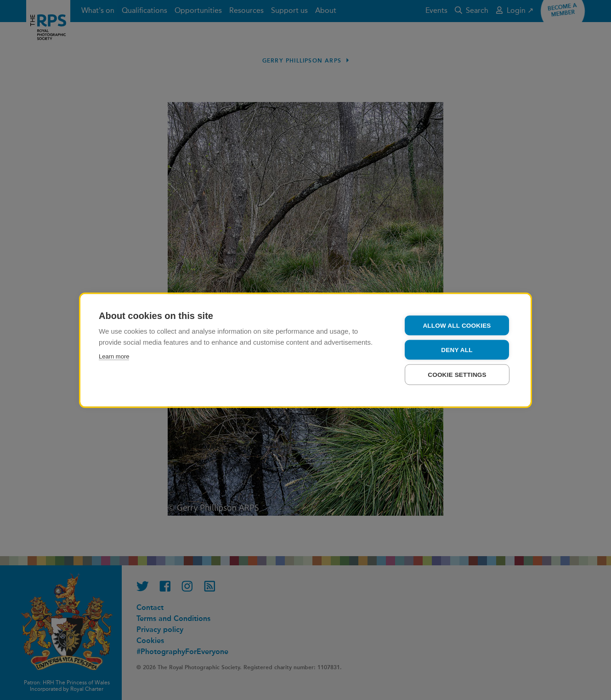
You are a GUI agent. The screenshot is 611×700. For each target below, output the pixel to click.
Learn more (114, 356)
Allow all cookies (457, 325)
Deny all (457, 350)
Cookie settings (457, 374)
